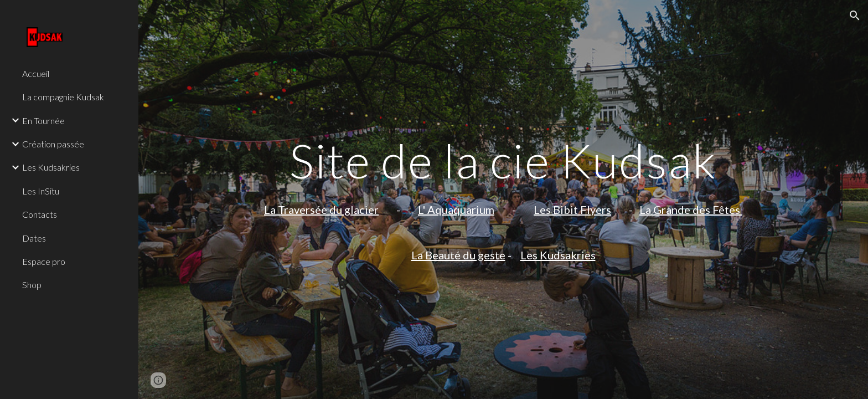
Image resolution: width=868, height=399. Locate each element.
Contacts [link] (40, 214)
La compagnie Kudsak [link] (63, 97)
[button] (855, 16)
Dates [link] (34, 238)
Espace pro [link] (44, 261)
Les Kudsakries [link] (51, 167)
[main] (503, 199)
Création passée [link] (53, 144)
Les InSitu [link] (41, 191)
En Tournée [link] (43, 121)
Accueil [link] (36, 73)
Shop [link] (32, 285)
